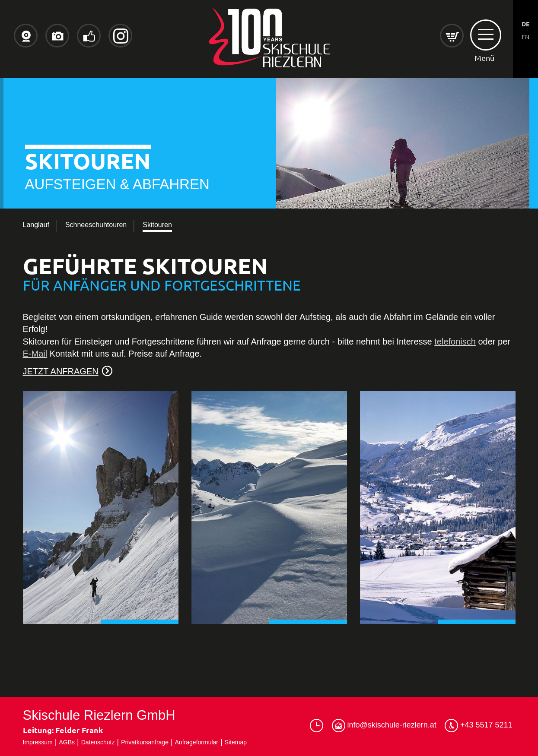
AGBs (67, 742)
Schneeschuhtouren (96, 225)
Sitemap (236, 742)
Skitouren (157, 225)
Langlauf (36, 225)
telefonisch (455, 342)
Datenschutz (98, 742)
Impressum (38, 742)
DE (525, 24)
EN (525, 37)
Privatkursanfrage (145, 742)
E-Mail (35, 354)
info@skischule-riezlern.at (384, 726)
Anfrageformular (197, 742)
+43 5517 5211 (479, 726)
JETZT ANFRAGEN (61, 371)
